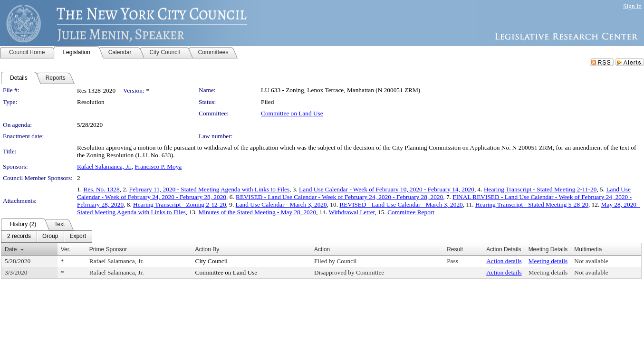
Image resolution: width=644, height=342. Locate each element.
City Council (212, 261)
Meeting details (548, 261)
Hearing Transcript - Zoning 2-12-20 (179, 204)
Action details (504, 261)
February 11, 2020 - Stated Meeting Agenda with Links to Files (209, 189)
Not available (591, 261)
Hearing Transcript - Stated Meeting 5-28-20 (532, 204)
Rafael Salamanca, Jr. (104, 166)
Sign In (632, 6)
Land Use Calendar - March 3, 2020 (281, 204)
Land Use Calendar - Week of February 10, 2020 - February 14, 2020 (387, 189)
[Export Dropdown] (78, 237)
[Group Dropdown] (50, 237)
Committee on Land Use (292, 113)
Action (322, 249)
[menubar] (47, 237)
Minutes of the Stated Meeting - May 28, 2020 (257, 212)
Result (455, 249)
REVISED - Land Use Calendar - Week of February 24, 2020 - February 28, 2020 (339, 197)
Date (11, 249)
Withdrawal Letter (352, 212)
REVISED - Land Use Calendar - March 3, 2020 (401, 204)
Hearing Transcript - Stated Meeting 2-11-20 (540, 189)
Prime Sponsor (108, 249)
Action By (207, 249)
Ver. (66, 249)
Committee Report (411, 212)
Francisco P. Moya (158, 166)
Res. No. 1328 (101, 189)
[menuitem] (19, 237)
